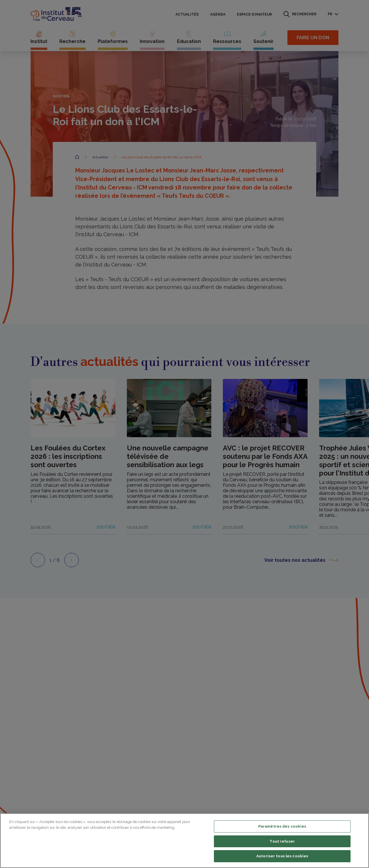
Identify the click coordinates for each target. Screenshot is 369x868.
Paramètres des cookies (282, 826)
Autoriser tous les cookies (282, 856)
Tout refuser (282, 841)
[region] (184, 841)
